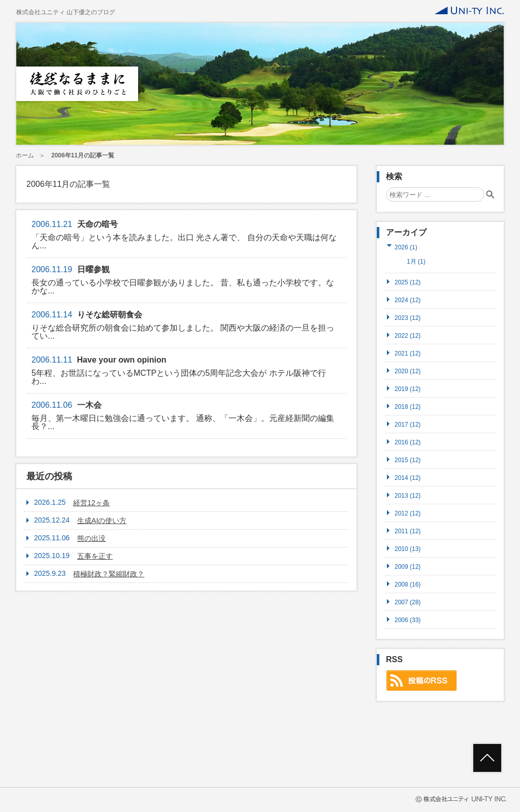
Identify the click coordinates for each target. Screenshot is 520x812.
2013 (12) (408, 495)
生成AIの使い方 (102, 521)
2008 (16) (408, 584)
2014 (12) (408, 478)
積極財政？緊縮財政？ (109, 574)
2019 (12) (408, 389)
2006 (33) (408, 620)
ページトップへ (487, 758)
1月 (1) (416, 262)
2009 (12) (408, 566)
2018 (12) (408, 407)
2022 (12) (408, 335)
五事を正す (95, 556)
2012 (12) (408, 513)
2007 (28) (408, 602)
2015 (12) (408, 460)
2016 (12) (408, 442)
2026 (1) (406, 247)
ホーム (25, 155)
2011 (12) (408, 531)
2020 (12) (408, 371)
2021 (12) (408, 353)
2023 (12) (408, 318)
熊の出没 (91, 538)
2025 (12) (408, 282)
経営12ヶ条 (91, 503)
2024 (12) (408, 300)
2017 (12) (408, 424)
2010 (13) (408, 549)
